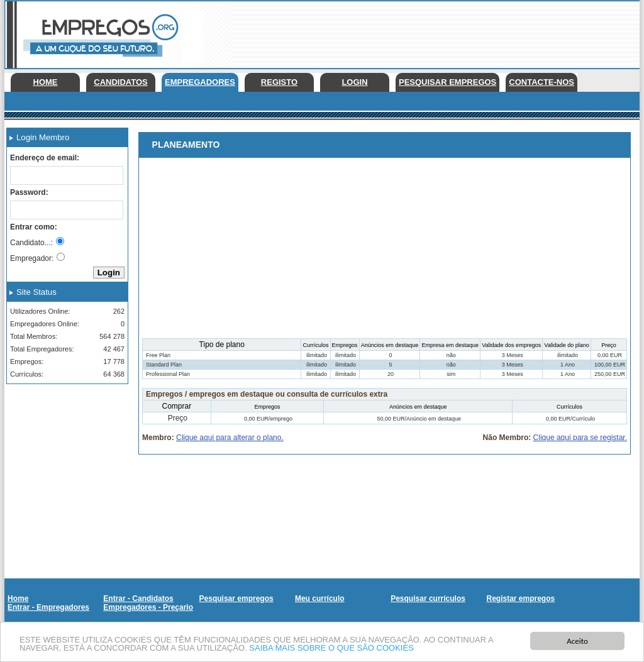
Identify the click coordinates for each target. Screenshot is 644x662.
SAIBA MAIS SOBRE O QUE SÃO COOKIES (331, 648)
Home (46, 82)
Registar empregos (520, 599)
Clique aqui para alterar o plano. (230, 438)
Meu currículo (320, 599)
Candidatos (120, 82)
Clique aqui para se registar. (580, 438)
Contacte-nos (541, 82)
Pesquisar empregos (447, 82)
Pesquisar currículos (428, 599)
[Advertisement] (63, 456)
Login (354, 82)
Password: (29, 192)
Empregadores (200, 82)
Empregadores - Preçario (148, 607)
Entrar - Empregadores (48, 607)
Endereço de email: (45, 158)
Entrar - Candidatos (138, 599)
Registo (279, 82)
